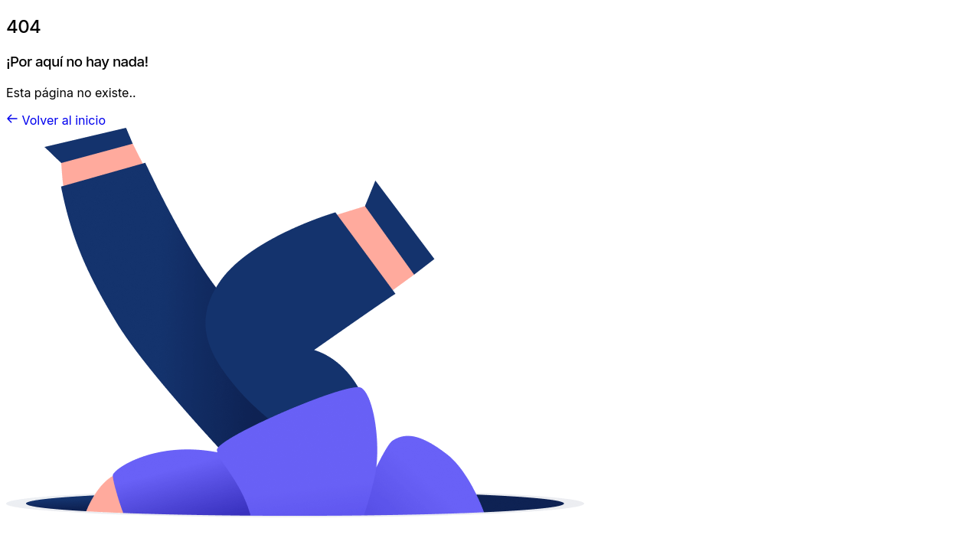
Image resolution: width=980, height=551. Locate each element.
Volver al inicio (64, 120)
